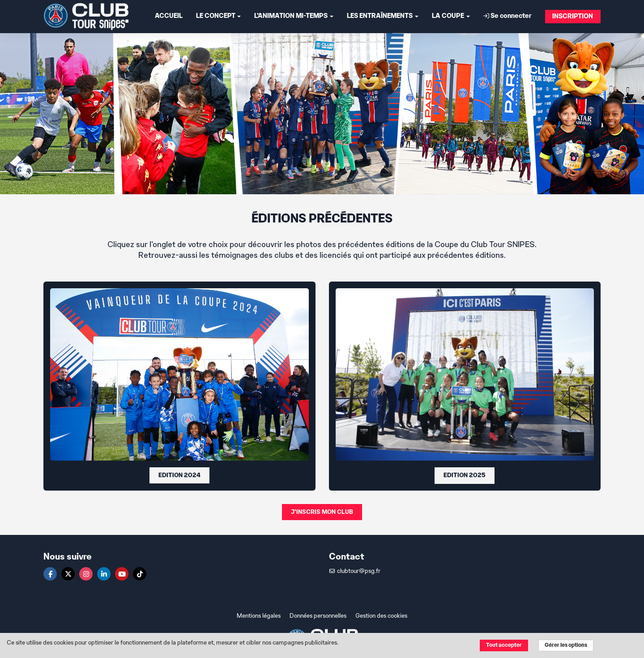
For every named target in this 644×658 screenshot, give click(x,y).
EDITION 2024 (179, 475)
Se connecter (508, 16)
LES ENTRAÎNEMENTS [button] (383, 16)
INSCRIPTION (573, 17)
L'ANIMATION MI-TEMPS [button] (294, 16)
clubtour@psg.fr (355, 571)
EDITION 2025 (465, 475)
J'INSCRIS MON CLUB (322, 512)
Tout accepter (504, 645)
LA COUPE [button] (451, 16)
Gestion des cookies (381, 616)
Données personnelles (318, 616)
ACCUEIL (169, 16)
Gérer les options (566, 645)
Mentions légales (259, 616)
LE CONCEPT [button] (218, 16)
